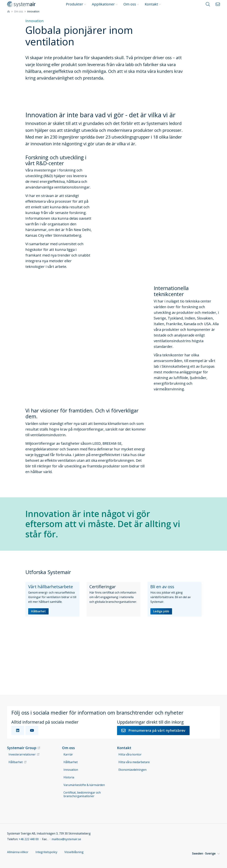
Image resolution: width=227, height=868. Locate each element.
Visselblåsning (74, 852)
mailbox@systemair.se (66, 839)
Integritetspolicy (46, 852)
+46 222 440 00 (29, 839)
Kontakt (153, 4)
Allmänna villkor (18, 852)
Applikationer (105, 4)
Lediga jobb (161, 611)
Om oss (131, 4)
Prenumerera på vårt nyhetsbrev (153, 730)
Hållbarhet (38, 611)
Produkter (76, 4)
